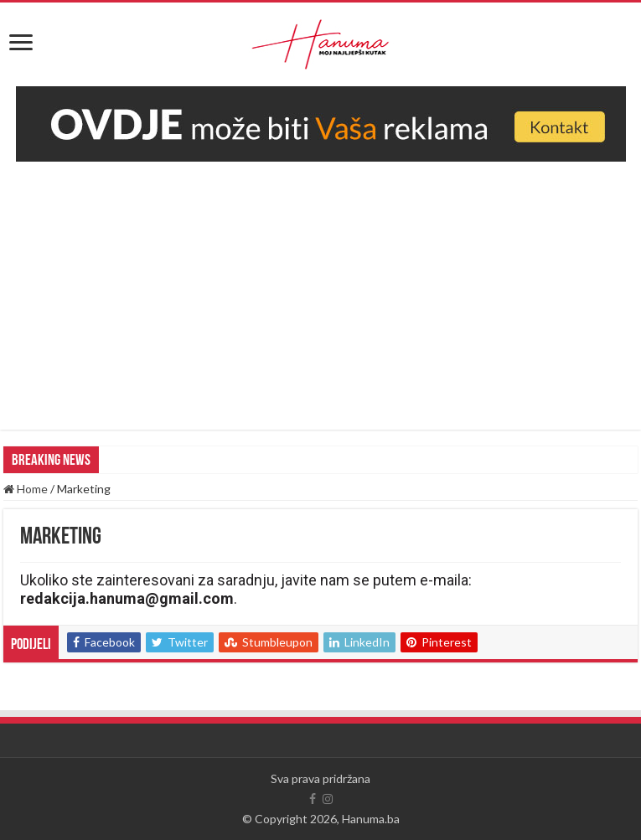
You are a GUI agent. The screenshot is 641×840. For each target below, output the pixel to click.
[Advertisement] (320, 287)
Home (26, 489)
